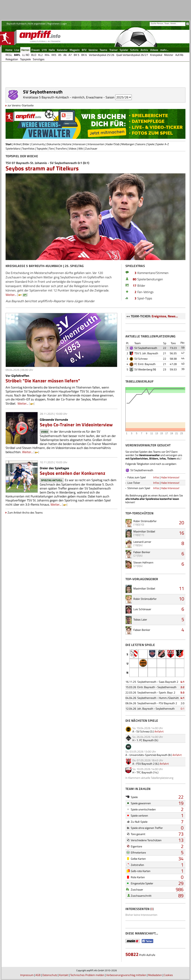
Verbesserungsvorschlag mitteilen (126, 975)
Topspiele (42, 148)
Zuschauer (91, 148)
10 (181, 599)
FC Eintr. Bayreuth (145, 364)
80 (135, 279)
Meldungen (128, 144)
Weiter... (11, 295)
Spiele (151, 144)
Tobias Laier (140, 619)
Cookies (168, 975)
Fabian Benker (142, 552)
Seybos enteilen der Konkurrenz (72, 473)
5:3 (182, 692)
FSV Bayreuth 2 (145, 764)
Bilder (26, 144)
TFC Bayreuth (144, 772)
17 (135, 286)
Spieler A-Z (162, 144)
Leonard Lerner (142, 542)
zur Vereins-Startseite (21, 105)
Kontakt (64, 975)
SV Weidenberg (143, 369)
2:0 (183, 703)
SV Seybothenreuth (146, 348)
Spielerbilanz (13, 148)
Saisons (141, 144)
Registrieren (53, 24)
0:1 (183, 709)
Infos (156, 477)
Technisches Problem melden (87, 975)
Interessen (80, 144)
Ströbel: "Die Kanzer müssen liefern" (43, 381)
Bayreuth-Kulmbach (16, 24)
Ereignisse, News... (165, 316)
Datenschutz (50, 975)
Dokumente (54, 144)
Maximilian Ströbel (144, 531)
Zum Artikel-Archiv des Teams (25, 512)
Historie (67, 144)
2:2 (182, 687)
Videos (73, 148)
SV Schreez (141, 359)
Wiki (81, 148)
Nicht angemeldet (37, 24)
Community (38, 144)
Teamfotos (28, 148)
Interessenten (96, 144)
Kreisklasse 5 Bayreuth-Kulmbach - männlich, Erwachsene (63, 97)
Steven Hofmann (143, 562)
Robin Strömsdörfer (145, 521)
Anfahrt (159, 731)
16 (181, 533)
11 (181, 588)
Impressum (27, 975)
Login (64, 24)
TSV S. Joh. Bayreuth (146, 353)
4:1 (182, 682)
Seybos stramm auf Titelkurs (42, 168)
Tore (51, 148)
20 (181, 523)
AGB (38, 975)
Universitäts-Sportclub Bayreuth (148, 755)
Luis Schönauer (142, 609)
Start (9, 144)
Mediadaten (155, 975)
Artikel (17, 144)
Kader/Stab (113, 144)
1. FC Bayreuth (145, 740)
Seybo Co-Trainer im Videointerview (76, 425)
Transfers (61, 148)
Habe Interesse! (170, 477)
